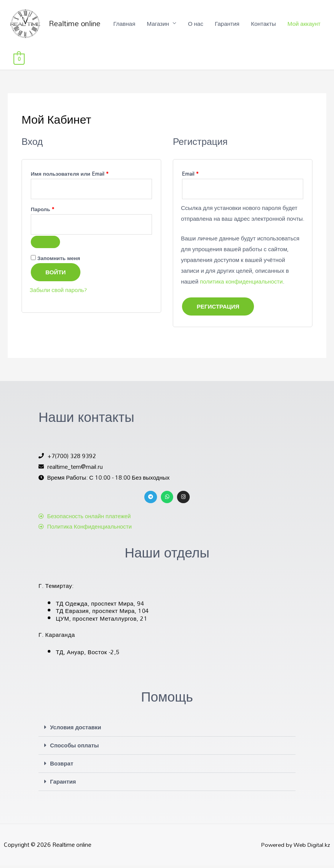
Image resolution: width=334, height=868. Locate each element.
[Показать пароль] (45, 246)
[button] (167, 731)
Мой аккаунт (282, 62)
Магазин (136, 62)
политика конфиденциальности (242, 285)
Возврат (62, 766)
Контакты (241, 62)
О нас (174, 62)
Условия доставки (76, 731)
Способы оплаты (75, 749)
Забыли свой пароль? (59, 294)
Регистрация (218, 310)
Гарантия (205, 62)
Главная (102, 62)
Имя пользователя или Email (86, 177)
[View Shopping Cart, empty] (315, 62)
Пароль (59, 213)
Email (207, 177)
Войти (56, 276)
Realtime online (79, 25)
